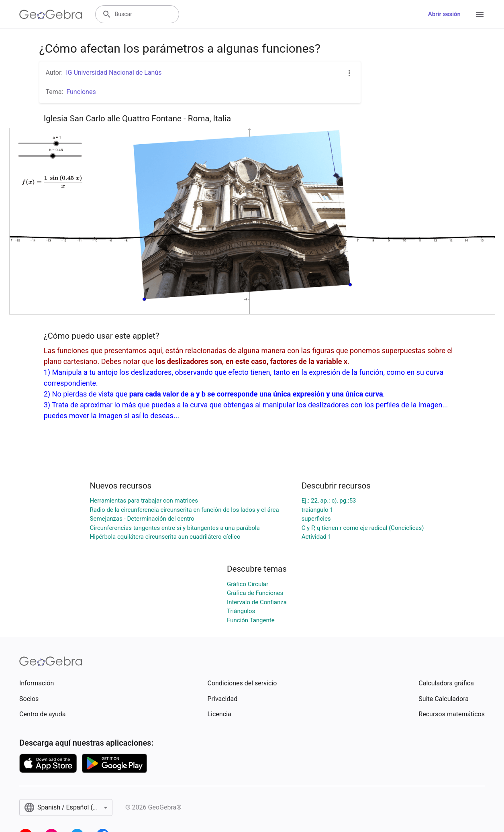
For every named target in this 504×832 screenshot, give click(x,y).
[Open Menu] (480, 14)
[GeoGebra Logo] (51, 14)
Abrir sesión (444, 14)
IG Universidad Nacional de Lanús (114, 73)
